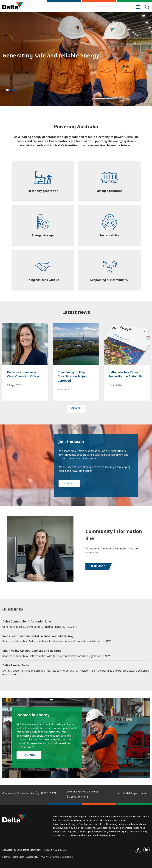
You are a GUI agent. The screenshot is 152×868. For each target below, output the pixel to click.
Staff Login (18, 857)
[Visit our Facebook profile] (138, 850)
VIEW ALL (76, 408)
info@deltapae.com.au (134, 793)
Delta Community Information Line (27, 621)
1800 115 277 (48, 793)
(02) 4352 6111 (80, 797)
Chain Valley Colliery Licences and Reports (32, 651)
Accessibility (32, 857)
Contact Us (67, 857)
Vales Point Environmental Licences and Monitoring (38, 636)
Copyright (55, 857)
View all (69, 483)
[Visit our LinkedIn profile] (146, 850)
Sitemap (7, 857)
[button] (7, 90)
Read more (98, 566)
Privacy (44, 857)
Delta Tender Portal (16, 665)
